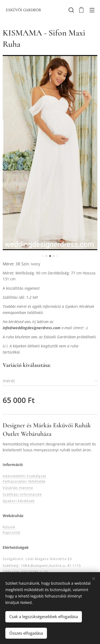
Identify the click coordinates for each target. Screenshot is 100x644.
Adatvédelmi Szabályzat (25, 476)
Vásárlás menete (18, 488)
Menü (92, 10)
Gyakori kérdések (19, 501)
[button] (71, 10)
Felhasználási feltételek (24, 481)
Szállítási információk (22, 494)
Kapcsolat (12, 533)
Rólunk (9, 527)
